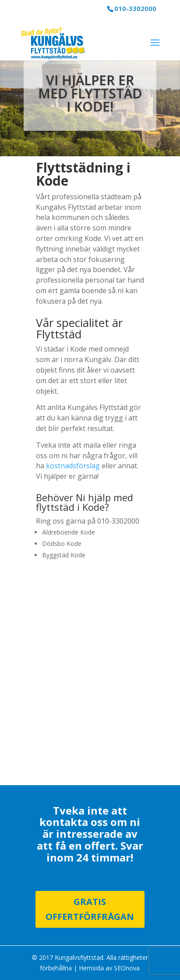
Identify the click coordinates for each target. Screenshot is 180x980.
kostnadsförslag (73, 466)
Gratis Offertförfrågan (90, 909)
